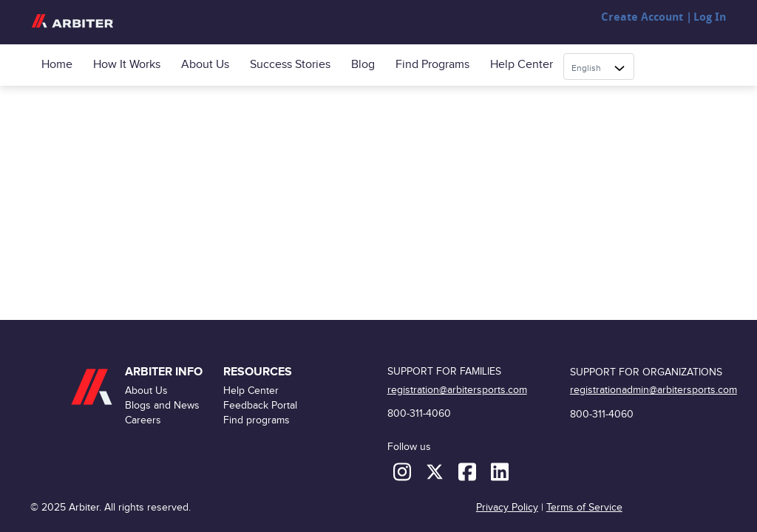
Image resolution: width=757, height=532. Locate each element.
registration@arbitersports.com (457, 390)
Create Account (642, 17)
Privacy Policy (507, 507)
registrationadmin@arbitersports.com (654, 390)
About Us (205, 65)
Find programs (432, 65)
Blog (363, 65)
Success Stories (290, 65)
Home (57, 65)
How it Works (127, 65)
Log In (710, 17)
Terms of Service (584, 507)
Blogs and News (162, 405)
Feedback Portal (260, 405)
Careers (143, 420)
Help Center (522, 65)
